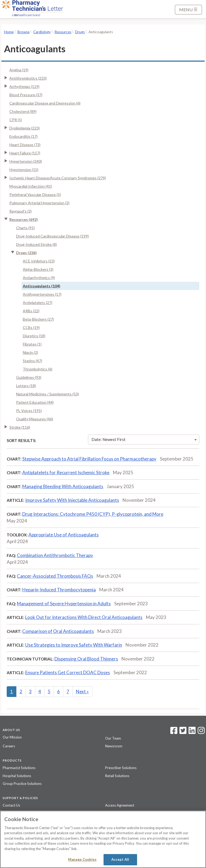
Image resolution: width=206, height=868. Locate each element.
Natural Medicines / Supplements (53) (47, 394)
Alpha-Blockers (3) (38, 269)
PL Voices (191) (29, 411)
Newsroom (114, 746)
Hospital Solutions (17, 776)
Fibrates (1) (32, 344)
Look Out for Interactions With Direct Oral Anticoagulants (84, 617)
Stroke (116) (20, 427)
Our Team (113, 738)
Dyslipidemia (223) (25, 128)
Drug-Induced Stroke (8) (36, 244)
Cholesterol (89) (23, 111)
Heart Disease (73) (25, 145)
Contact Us (11, 805)
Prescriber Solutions (121, 768)
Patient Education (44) (35, 402)
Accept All (120, 859)
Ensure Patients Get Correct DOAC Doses (68, 672)
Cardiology (42, 32)
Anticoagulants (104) (42, 286)
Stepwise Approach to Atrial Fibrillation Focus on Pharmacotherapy (89, 459)
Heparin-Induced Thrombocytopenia (59, 590)
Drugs (80, 32)
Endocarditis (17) (23, 136)
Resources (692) (24, 219)
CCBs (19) (31, 327)
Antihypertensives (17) (42, 294)
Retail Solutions (117, 776)
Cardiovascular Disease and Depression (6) (45, 103)
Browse (23, 32)
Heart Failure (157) (25, 153)
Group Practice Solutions (22, 784)
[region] (103, 839)
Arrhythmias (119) (24, 86)
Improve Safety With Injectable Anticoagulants (72, 500)
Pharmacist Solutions (19, 768)
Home (9, 32)
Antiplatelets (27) (38, 303)
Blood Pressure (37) (26, 95)
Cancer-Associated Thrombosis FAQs (55, 576)
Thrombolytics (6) (38, 369)
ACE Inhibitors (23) (39, 261)
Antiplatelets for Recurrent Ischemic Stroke (66, 472)
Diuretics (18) (34, 336)
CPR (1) (16, 120)
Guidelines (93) (29, 377)
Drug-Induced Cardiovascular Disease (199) (52, 236)
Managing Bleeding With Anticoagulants (63, 486)
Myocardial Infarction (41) (31, 186)
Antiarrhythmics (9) (39, 278)
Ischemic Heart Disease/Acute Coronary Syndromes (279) (58, 178)
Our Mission (12, 737)
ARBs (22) (31, 311)
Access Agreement (120, 805)
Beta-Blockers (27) (38, 319)
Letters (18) (26, 386)
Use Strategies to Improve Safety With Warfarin (74, 645)
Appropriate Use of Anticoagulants (64, 535)
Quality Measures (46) (35, 419)
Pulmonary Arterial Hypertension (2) (39, 203)
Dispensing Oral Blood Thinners (86, 659)
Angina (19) (19, 70)
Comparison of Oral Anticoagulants (58, 631)
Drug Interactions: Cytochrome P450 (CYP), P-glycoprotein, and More (93, 514)
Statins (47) (32, 361)
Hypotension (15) (24, 170)
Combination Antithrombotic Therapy (55, 555)
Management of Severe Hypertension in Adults (64, 604)
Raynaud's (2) (21, 211)
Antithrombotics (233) (28, 78)
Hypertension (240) (26, 161)
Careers (9, 746)
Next (82, 691)
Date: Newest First (144, 439)
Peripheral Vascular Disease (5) (35, 194)
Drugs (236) (26, 253)
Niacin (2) (30, 352)
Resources (63, 32)
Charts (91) (25, 228)
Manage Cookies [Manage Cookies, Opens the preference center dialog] (82, 859)
